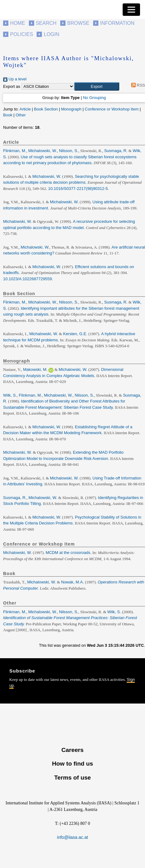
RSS (137, 85)
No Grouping (94, 98)
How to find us (72, 764)
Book (8, 115)
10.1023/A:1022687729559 (27, 279)
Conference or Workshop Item (112, 109)
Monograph (71, 109)
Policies (22, 34)
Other (21, 115)
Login (52, 34)
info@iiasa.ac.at (73, 837)
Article (25, 109)
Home (18, 23)
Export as (12, 86)
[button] (97, 87)
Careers (72, 750)
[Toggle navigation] (131, 10)
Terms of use (72, 778)
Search (46, 23)
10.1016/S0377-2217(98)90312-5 (78, 189)
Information (117, 23)
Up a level (15, 79)
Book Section (46, 109)
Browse (78, 23)
